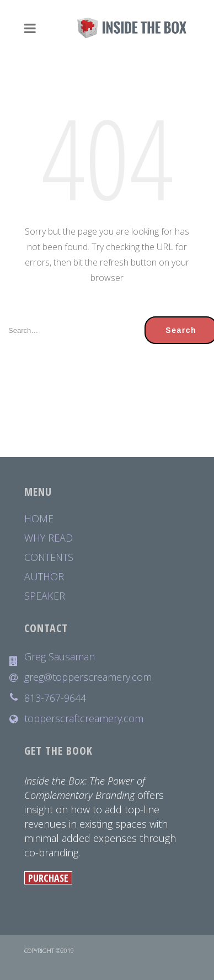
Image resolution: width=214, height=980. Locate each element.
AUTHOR (44, 577)
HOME (39, 519)
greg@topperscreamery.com (88, 677)
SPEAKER (45, 596)
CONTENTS (49, 557)
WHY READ (49, 538)
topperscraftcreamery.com (84, 719)
